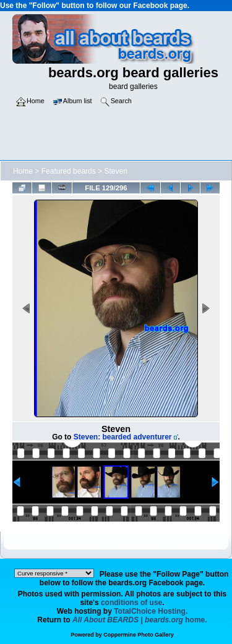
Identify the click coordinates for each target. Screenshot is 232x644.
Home (23, 171)
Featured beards (69, 171)
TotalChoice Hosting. (151, 611)
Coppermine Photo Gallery (139, 635)
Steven (115, 171)
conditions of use (131, 603)
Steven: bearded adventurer (123, 437)
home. (140, 620)
